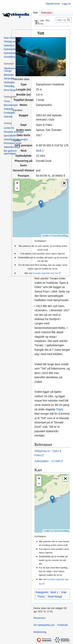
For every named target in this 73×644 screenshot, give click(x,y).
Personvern (39, 618)
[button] (64, 183)
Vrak (64, 592)
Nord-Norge (55, 597)
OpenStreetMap (60, 236)
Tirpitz (60, 409)
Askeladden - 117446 (47, 461)
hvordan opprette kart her (46, 273)
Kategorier (42, 592)
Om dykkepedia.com (44, 625)
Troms (41, 597)
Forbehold (62, 625)
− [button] (17, 188)
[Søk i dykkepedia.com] (64, 20)
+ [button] (17, 183)
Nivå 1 (40, 151)
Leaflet (45, 236)
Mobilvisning (40, 632)
